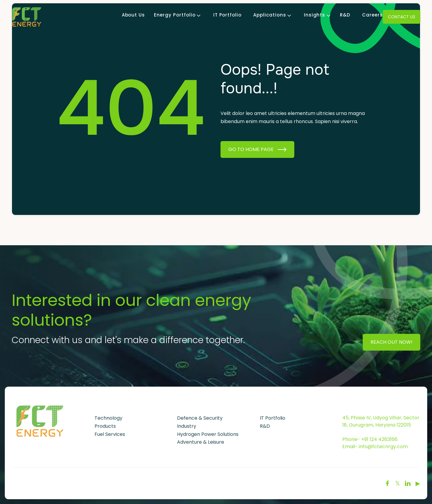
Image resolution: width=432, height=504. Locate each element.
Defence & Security (200, 418)
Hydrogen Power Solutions (208, 434)
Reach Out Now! (391, 342)
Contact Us (402, 17)
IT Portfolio (228, 15)
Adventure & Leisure (201, 442)
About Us (133, 15)
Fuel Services (110, 434)
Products (105, 426)
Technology (108, 418)
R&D (345, 15)
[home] (27, 17)
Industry (187, 426)
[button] (175, 15)
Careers (372, 15)
